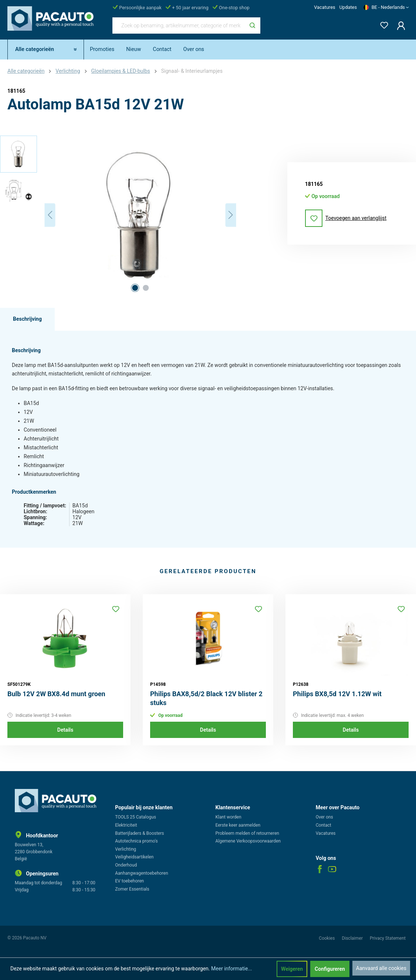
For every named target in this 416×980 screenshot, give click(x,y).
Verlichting (126, 849)
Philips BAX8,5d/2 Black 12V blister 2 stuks (206, 698)
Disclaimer (353, 938)
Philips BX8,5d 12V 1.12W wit (337, 694)
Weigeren (292, 969)
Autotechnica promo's (136, 841)
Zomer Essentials (132, 889)
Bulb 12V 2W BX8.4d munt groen (56, 694)
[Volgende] (231, 215)
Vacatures (324, 7)
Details (65, 730)
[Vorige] (50, 215)
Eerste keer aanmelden (238, 825)
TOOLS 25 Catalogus (136, 817)
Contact (324, 825)
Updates (348, 7)
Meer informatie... (231, 969)
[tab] (27, 319)
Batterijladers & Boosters (139, 833)
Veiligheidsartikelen (134, 857)
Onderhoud (126, 865)
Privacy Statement (388, 938)
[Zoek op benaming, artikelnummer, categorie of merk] (179, 25)
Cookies (327, 938)
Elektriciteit (126, 825)
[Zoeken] (252, 25)
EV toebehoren (129, 881)
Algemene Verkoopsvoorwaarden (248, 841)
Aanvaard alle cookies (381, 968)
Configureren (330, 969)
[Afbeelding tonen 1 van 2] (135, 288)
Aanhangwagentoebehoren (141, 873)
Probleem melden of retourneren (247, 833)
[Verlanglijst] (382, 24)
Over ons (324, 817)
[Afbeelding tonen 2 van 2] (146, 288)
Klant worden (229, 817)
